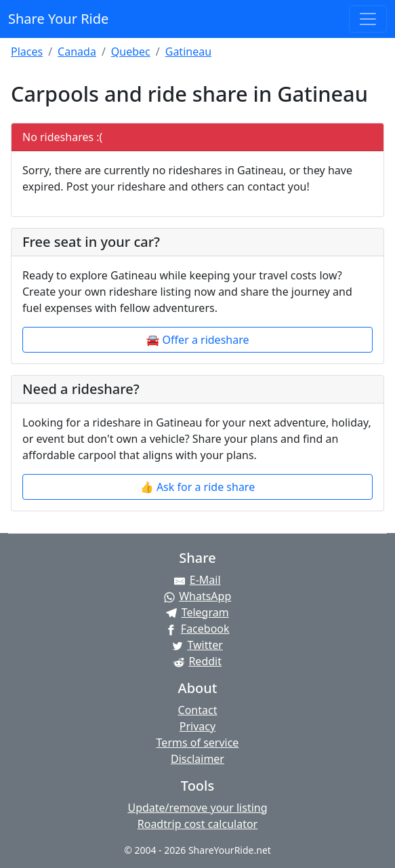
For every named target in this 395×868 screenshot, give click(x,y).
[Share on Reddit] (197, 661)
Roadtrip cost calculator (197, 824)
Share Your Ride (58, 19)
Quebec (131, 52)
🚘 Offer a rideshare (198, 340)
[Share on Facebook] (197, 629)
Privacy (197, 726)
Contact (198, 710)
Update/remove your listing (197, 808)
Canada (77, 52)
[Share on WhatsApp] (197, 596)
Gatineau (188, 52)
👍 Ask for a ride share (197, 487)
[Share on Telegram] (197, 612)
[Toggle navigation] (368, 19)
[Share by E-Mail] (197, 580)
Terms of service (198, 743)
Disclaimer (197, 759)
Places (27, 52)
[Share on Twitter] (197, 645)
